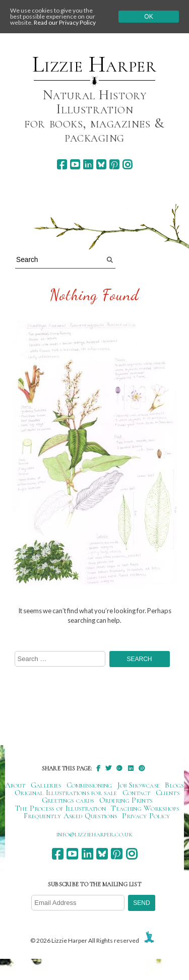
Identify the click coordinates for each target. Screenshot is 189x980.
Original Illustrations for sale (66, 793)
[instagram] (127, 165)
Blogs (174, 785)
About (15, 785)
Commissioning (89, 785)
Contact (137, 793)
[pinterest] (114, 165)
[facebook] (62, 165)
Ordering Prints (126, 800)
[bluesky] (101, 165)
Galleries (46, 785)
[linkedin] (88, 165)
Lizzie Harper (94, 64)
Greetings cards (68, 800)
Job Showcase (139, 785)
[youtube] (75, 165)
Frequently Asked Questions (70, 816)
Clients (168, 793)
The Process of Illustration (60, 808)
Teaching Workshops (145, 808)
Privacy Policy (146, 816)
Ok (148, 17)
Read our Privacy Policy (65, 22)
